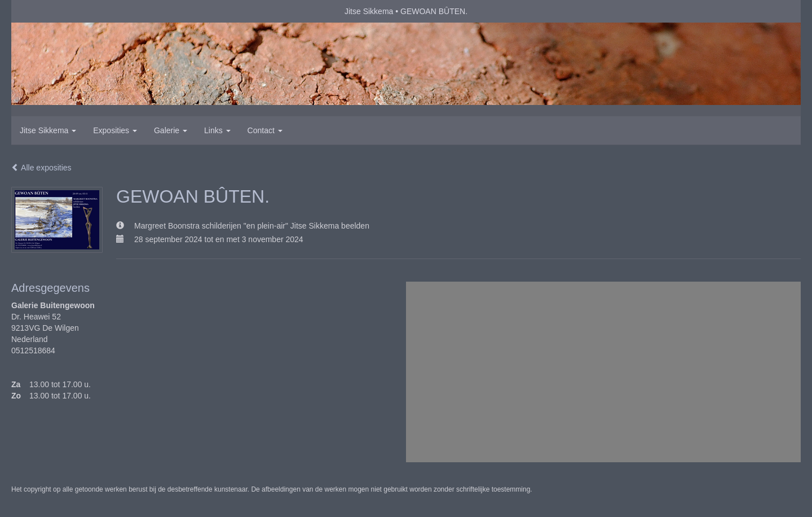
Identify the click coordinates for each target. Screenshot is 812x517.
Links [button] (217, 130)
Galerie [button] (171, 130)
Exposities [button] (115, 130)
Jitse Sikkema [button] (48, 130)
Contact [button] (265, 130)
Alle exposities (41, 168)
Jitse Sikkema (369, 11)
